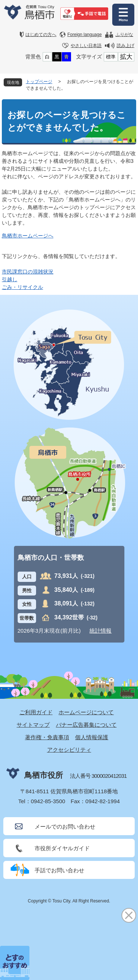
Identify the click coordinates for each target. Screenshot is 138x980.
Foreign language (84, 35)
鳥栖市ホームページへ (28, 236)
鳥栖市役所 (44, 775)
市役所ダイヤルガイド (62, 848)
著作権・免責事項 (47, 737)
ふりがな (124, 35)
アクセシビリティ (69, 750)
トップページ (39, 82)
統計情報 (100, 631)
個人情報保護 (92, 737)
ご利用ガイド (36, 712)
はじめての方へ (41, 35)
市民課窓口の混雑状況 (28, 272)
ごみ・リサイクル (22, 287)
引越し (10, 279)
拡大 (126, 57)
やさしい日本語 (86, 46)
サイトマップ (33, 725)
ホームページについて (86, 712)
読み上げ (125, 46)
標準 (111, 57)
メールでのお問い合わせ (65, 827)
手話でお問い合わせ (59, 870)
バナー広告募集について (86, 725)
